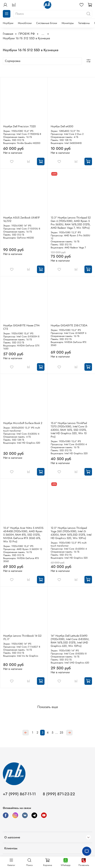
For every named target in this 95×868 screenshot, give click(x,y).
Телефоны (84, 23)
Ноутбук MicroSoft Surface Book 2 (23, 423)
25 (61, 732)
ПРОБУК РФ (27, 34)
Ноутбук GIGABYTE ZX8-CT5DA (69, 325)
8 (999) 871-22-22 (59, 794)
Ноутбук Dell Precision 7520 (20, 126)
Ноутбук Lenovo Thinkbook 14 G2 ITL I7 (22, 637)
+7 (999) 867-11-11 (19, 794)
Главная (8, 34)
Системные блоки (47, 23)
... (43, 34)
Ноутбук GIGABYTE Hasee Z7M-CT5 (22, 327)
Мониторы (68, 23)
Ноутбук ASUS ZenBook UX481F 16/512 (21, 219)
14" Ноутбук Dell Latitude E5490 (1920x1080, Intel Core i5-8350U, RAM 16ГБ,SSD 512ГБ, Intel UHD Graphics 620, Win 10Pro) (70, 641)
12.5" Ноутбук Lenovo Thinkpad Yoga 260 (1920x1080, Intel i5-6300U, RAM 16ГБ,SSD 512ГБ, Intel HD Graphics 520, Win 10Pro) (71, 533)
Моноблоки (25, 23)
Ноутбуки (8, 23)
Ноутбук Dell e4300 (62, 126)
